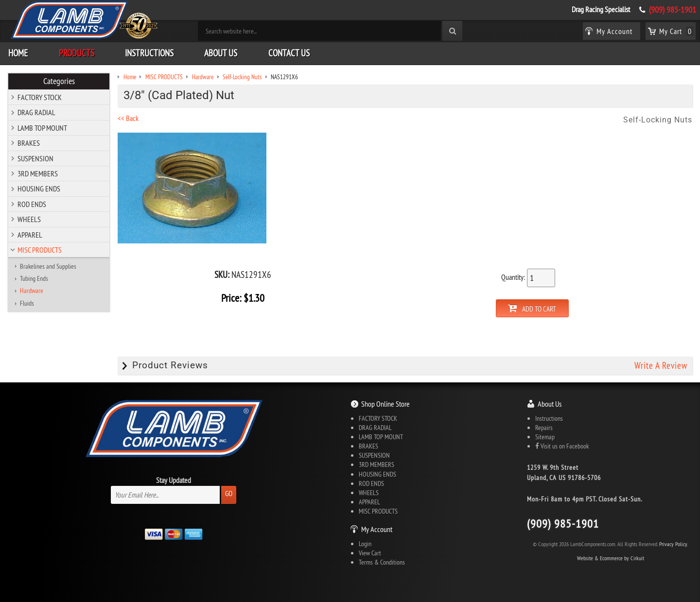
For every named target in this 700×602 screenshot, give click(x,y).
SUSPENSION (35, 158)
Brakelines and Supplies (48, 266)
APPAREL (30, 235)
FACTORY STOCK (40, 97)
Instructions (149, 53)
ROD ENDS (32, 204)
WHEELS (29, 219)
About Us (221, 53)
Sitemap (545, 437)
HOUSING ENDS (39, 189)
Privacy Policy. (674, 544)
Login (365, 544)
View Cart (370, 553)
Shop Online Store (385, 404)
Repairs (544, 428)
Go (229, 493)
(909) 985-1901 (673, 10)
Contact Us (289, 53)
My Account (377, 529)
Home (18, 53)
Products (77, 53)
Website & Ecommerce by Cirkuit (611, 558)
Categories (59, 81)
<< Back (128, 118)
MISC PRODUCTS (40, 250)
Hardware (32, 291)
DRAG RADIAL (36, 112)
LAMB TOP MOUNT (42, 128)
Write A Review (661, 365)
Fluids (27, 303)
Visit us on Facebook (562, 446)
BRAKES (29, 143)
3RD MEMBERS (38, 173)
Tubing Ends (34, 278)
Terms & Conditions (382, 562)
